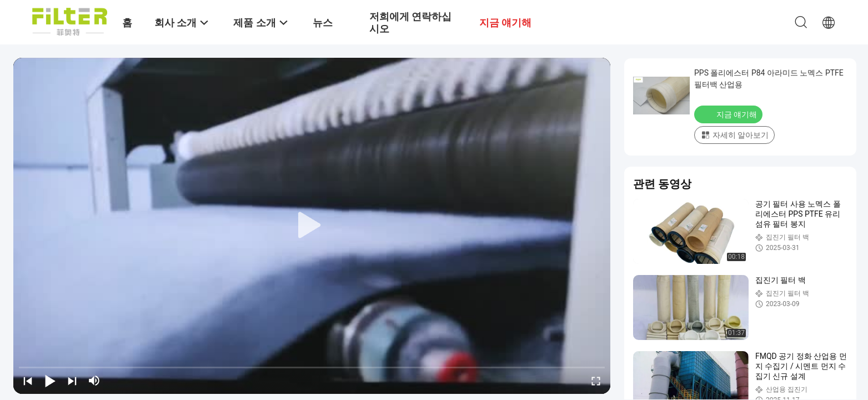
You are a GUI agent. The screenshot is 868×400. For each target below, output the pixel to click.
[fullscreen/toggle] (596, 381)
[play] (312, 226)
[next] (72, 381)
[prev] (28, 381)
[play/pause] (50, 381)
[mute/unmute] (94, 381)
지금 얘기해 (729, 114)
